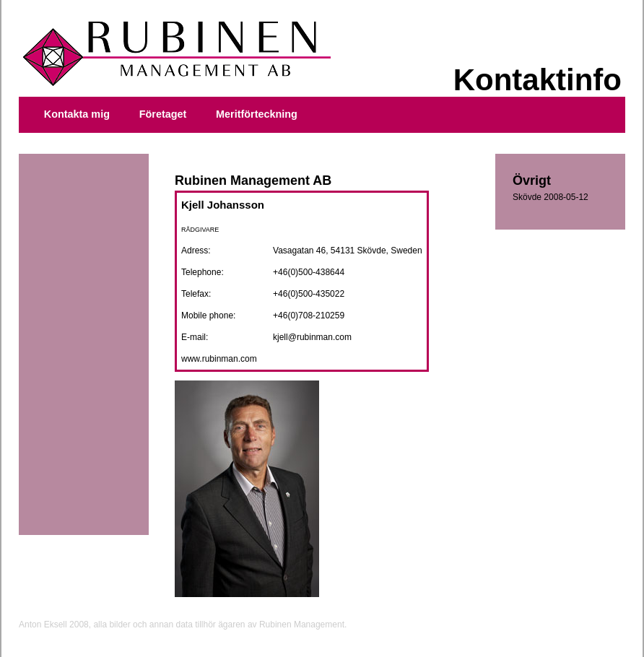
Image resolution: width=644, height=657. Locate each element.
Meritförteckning (257, 114)
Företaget (163, 114)
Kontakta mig (77, 114)
